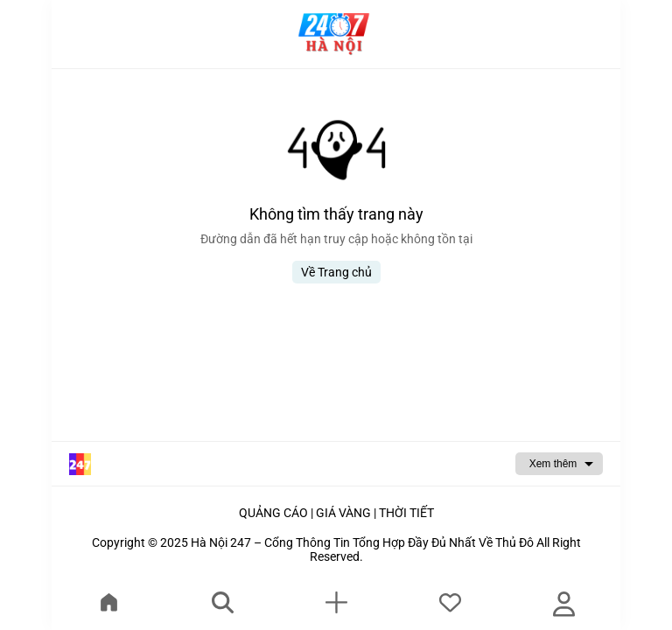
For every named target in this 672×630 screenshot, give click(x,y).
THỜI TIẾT (406, 513)
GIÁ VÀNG (343, 513)
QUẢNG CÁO (273, 513)
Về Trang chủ (336, 272)
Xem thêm (553, 464)
